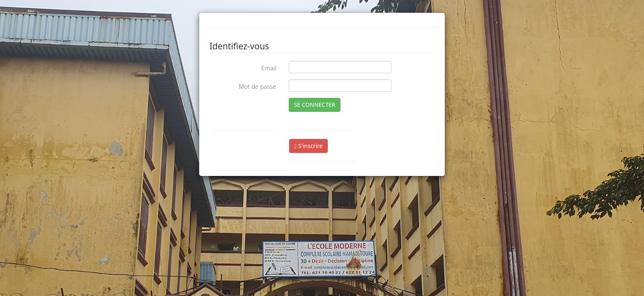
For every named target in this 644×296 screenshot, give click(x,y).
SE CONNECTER (315, 105)
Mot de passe (257, 86)
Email (269, 68)
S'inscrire (308, 146)
